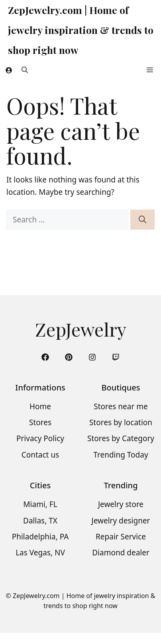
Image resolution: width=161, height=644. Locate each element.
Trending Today (121, 455)
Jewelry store (121, 504)
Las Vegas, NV (40, 553)
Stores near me (121, 406)
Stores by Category (121, 438)
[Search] (142, 220)
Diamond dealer (121, 553)
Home (40, 406)
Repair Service (121, 537)
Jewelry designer (121, 521)
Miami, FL (40, 504)
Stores (40, 422)
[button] (25, 70)
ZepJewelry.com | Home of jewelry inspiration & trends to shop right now (81, 30)
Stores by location (121, 422)
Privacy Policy (40, 438)
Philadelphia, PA (40, 537)
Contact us (40, 455)
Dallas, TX (40, 521)
